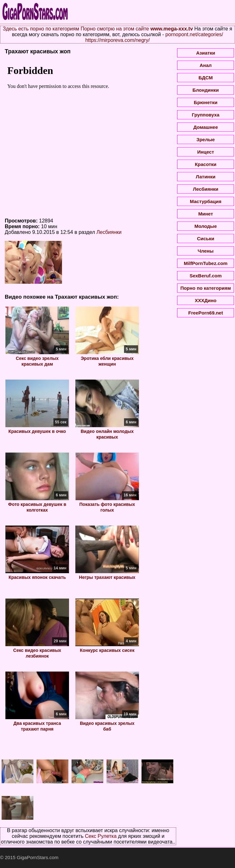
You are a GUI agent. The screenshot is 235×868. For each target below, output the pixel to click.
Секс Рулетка (101, 836)
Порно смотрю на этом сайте (115, 29)
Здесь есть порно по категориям (41, 29)
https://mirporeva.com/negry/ (117, 40)
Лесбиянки (109, 232)
